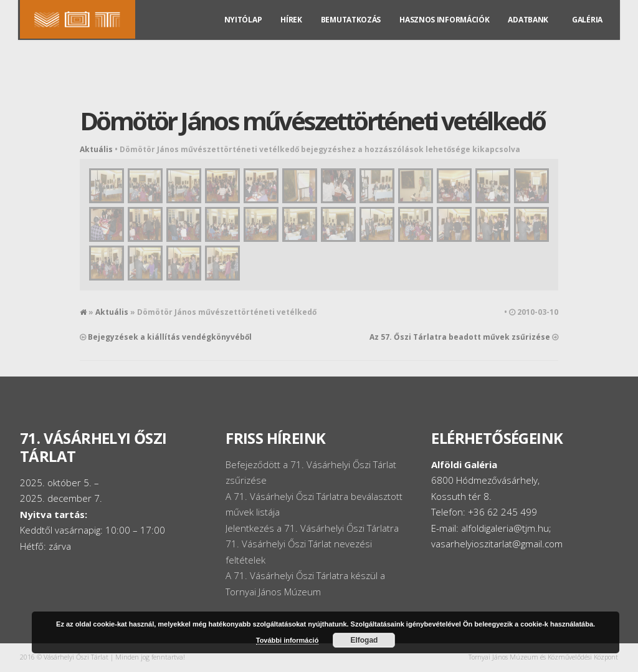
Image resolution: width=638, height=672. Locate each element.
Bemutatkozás (351, 32)
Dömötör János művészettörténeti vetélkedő (312, 121)
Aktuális (96, 149)
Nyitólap (243, 32)
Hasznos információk (444, 32)
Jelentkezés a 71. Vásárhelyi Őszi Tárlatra (312, 528)
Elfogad (364, 640)
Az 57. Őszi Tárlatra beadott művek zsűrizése (460, 337)
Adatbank (528, 32)
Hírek (291, 32)
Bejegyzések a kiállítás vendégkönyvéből (170, 337)
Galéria (587, 32)
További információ (288, 640)
